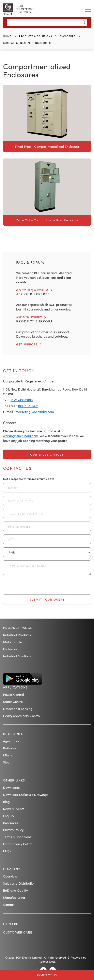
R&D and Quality (15, 890)
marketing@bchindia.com (35, 412)
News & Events (14, 809)
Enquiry (9, 816)
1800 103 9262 (28, 406)
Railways (10, 748)
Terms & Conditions (17, 837)
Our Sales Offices (47, 454)
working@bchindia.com (21, 436)
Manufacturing (14, 897)
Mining (8, 755)
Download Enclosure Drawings (26, 794)
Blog (6, 802)
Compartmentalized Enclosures (27, 43)
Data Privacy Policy (17, 844)
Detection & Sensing (18, 709)
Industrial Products (17, 635)
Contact (9, 904)
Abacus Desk (47, 961)
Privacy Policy (13, 830)
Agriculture (11, 741)
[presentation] (34, 586)
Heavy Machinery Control (22, 716)
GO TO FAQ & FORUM (32, 290)
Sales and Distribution (19, 883)
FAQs (7, 851)
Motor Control (13, 701)
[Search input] (45, 22)
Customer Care (18, 932)
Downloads (11, 787)
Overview (10, 876)
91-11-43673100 (22, 400)
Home (7, 36)
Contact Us (47, 975)
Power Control (13, 694)
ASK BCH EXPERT (29, 317)
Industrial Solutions (17, 656)
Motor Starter (13, 642)
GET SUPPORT (27, 344)
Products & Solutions (36, 36)
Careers (11, 924)
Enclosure (68, 36)
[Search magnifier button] (83, 22)
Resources (11, 823)
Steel (7, 762)
